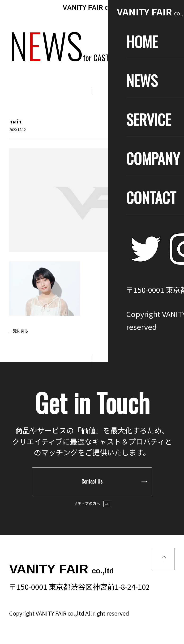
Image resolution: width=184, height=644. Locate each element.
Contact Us (115, 481)
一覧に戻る (19, 331)
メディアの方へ (92, 504)
